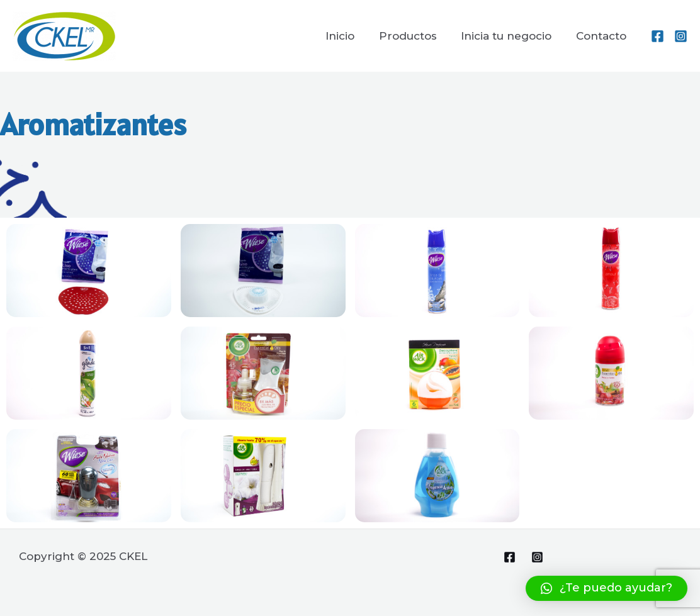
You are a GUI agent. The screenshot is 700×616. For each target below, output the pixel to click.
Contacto (602, 36)
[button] (607, 588)
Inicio (350, 36)
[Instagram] (681, 36)
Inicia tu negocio (511, 36)
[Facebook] (658, 36)
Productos (415, 36)
